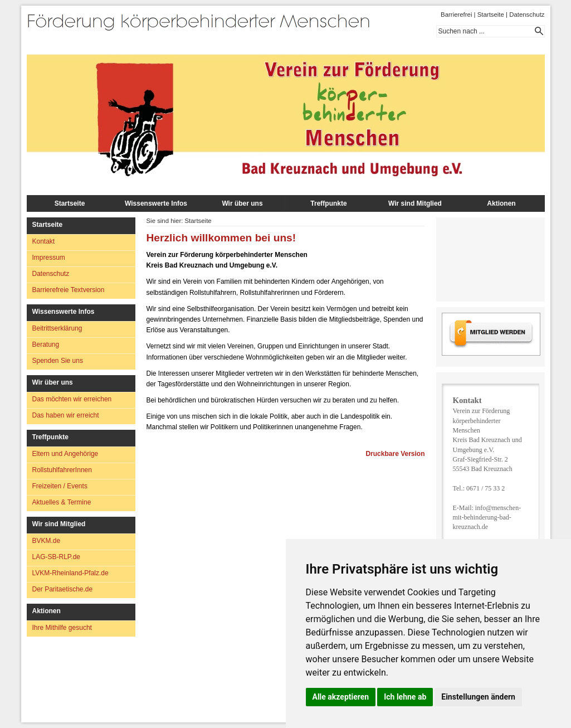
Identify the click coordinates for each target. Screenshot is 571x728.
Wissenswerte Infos (156, 203)
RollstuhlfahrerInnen (62, 470)
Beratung (46, 344)
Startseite (491, 14)
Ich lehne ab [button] (405, 697)
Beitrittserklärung (57, 328)
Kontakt (44, 241)
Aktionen (501, 203)
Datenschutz (527, 14)
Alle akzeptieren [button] (341, 697)
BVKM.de (47, 541)
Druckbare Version (395, 454)
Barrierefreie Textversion (69, 290)
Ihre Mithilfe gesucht (62, 628)
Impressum (49, 258)
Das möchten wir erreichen (72, 399)
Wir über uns (242, 203)
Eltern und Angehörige (65, 454)
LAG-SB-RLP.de (57, 557)
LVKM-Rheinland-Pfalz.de (70, 573)
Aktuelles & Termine (62, 502)
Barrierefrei (456, 14)
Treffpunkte (328, 203)
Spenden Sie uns (58, 361)
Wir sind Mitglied (415, 203)
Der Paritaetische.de (63, 589)
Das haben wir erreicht (66, 415)
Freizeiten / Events (60, 486)
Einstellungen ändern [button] (478, 697)
